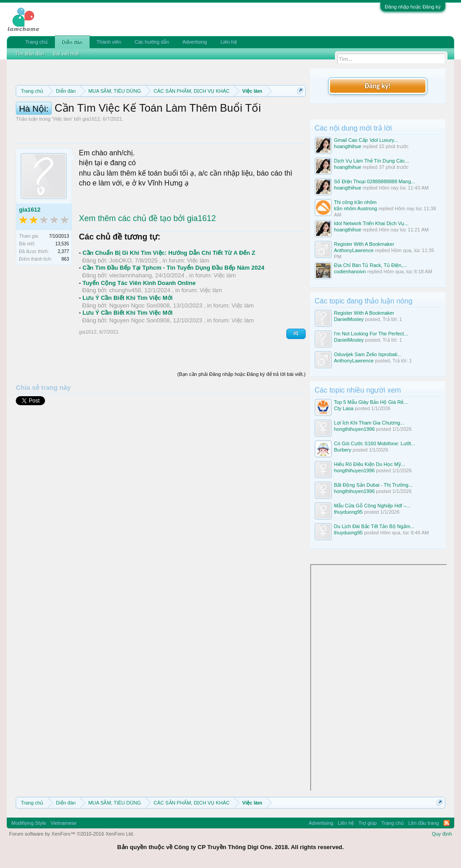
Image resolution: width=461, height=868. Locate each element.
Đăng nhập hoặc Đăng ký (413, 7)
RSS (447, 823)
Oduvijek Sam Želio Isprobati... (368, 354)
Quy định (442, 834)
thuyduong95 (348, 512)
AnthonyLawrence (354, 250)
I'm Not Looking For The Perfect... (371, 334)
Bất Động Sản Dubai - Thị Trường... (373, 485)
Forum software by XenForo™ (72, 834)
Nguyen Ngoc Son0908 (140, 352)
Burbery (343, 450)
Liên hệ (229, 42)
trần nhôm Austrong (356, 208)
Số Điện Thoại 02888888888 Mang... (375, 181)
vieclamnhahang (131, 323)
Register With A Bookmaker (364, 244)
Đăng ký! (378, 86)
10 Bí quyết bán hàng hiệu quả (149, 132)
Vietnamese (63, 823)
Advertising (194, 42)
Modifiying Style (29, 823)
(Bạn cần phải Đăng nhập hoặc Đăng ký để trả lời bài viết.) (242, 421)
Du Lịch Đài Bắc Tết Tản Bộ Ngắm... (374, 526)
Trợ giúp (368, 823)
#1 (296, 381)
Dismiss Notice (298, 112)
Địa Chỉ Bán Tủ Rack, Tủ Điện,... (371, 265)
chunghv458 (125, 337)
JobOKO (121, 307)
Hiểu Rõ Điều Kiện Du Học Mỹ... (370, 464)
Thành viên (109, 42)
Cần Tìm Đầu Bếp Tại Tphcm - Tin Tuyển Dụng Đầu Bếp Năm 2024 (173, 315)
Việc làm (62, 166)
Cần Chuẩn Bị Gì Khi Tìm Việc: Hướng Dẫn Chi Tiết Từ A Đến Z (169, 300)
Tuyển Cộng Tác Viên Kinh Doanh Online (139, 330)
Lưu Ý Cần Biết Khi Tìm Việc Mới (127, 345)
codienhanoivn (350, 271)
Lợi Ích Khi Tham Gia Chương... (369, 423)
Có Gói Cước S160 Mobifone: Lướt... (375, 443)
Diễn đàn (72, 42)
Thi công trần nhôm (355, 202)
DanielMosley (349, 319)
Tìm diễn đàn (29, 54)
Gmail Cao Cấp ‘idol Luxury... (366, 140)
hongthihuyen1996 (355, 429)
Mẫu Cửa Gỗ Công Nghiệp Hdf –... (372, 506)
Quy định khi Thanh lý (160, 122)
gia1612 (91, 166)
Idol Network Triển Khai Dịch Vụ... (371, 223)
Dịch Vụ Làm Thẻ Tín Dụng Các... (372, 161)
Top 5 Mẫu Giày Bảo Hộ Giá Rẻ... (371, 402)
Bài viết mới (66, 54)
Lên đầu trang (424, 823)
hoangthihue (348, 146)
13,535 (62, 291)
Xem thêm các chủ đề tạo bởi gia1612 (147, 265)
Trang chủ (36, 42)
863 (66, 306)
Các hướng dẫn (152, 42)
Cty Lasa (344, 408)
